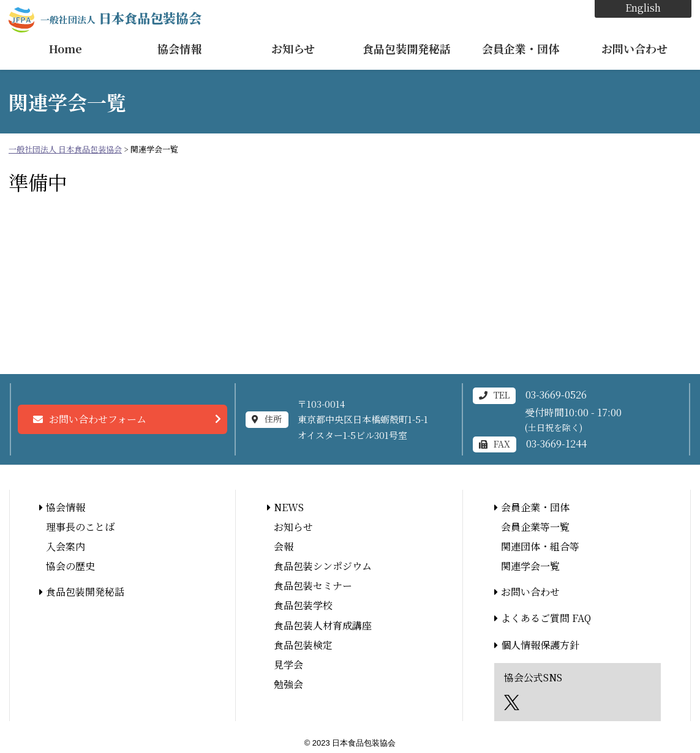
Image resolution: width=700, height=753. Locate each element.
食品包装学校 (303, 605)
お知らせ (293, 48)
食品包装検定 (303, 645)
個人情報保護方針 (540, 645)
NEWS (289, 507)
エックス (512, 702)
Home (66, 48)
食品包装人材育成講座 (323, 625)
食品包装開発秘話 (407, 48)
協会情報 (179, 48)
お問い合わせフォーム (98, 419)
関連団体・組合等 (540, 546)
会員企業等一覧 (535, 527)
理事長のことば (80, 527)
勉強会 (288, 684)
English (643, 8)
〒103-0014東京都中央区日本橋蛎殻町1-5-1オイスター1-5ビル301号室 (363, 419)
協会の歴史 (70, 566)
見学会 (288, 665)
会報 (284, 546)
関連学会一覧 (530, 566)
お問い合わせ (634, 48)
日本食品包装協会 (121, 18)
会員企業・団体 (521, 48)
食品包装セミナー (313, 586)
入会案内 (66, 546)
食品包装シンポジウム (323, 566)
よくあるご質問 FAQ (546, 618)
